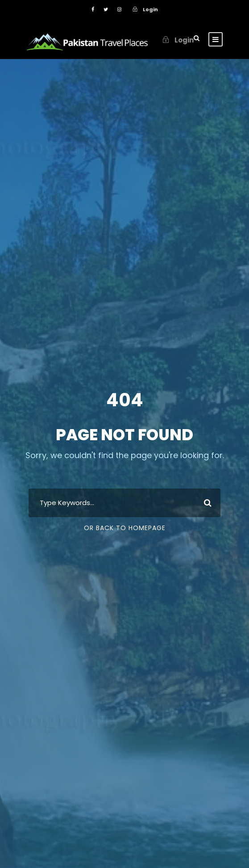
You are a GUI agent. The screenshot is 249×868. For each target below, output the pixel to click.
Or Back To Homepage (125, 528)
